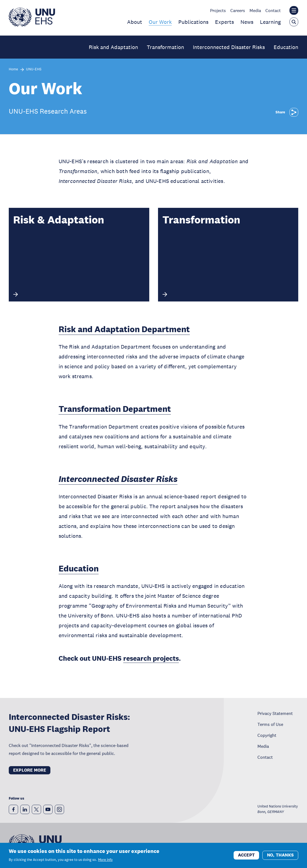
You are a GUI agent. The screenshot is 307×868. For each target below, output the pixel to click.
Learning (270, 22)
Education (286, 47)
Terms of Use (270, 724)
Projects (218, 10)
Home (13, 69)
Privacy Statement (275, 713)
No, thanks (280, 855)
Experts (224, 22)
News (247, 22)
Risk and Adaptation (113, 47)
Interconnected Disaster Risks (229, 47)
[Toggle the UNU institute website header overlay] (294, 10)
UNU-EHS (34, 69)
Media (255, 10)
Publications (193, 22)
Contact (273, 10)
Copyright (267, 735)
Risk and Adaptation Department (124, 329)
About (135, 22)
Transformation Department (115, 409)
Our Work (160, 22)
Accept (246, 855)
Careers (238, 10)
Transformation (165, 47)
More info (105, 860)
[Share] (294, 112)
